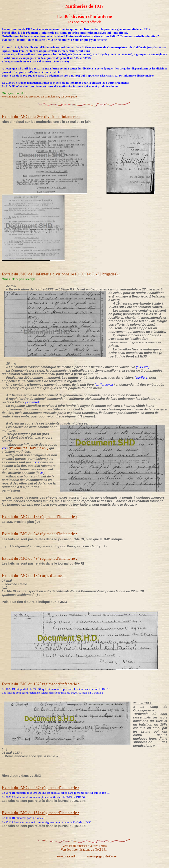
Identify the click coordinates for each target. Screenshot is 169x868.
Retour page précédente (102, 856)
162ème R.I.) (39, 448)
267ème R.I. (19, 448)
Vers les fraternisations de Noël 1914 (84, 849)
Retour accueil (66, 856)
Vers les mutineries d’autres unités (84, 846)
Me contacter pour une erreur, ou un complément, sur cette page (39, 96)
